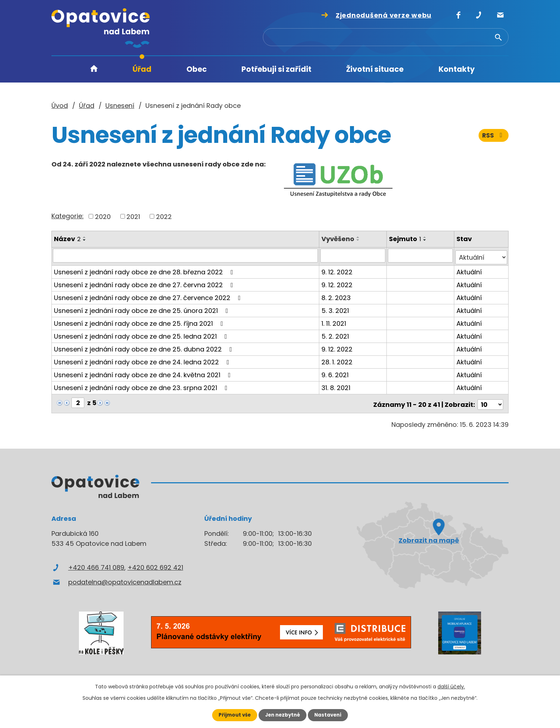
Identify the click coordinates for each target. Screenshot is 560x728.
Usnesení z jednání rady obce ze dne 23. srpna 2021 (142, 386)
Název (67, 239)
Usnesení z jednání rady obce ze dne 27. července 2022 (149, 296)
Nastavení (330, 715)
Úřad (142, 69)
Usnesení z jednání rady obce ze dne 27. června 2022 (145, 283)
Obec (197, 69)
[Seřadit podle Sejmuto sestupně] (426, 240)
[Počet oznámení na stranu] (490, 401)
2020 (103, 216)
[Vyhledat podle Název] (186, 255)
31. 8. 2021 (337, 386)
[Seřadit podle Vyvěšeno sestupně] (359, 240)
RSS (493, 138)
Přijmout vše (233, 715)
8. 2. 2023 (337, 296)
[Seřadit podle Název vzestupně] (85, 237)
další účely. (451, 686)
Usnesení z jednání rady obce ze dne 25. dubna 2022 (144, 347)
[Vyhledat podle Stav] (481, 255)
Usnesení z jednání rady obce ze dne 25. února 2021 (142, 308)
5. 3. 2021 (336, 308)
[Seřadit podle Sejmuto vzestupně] (426, 237)
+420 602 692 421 (155, 564)
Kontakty (457, 69)
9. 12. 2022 (338, 270)
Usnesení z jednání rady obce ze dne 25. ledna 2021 (142, 334)
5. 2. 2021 (336, 334)
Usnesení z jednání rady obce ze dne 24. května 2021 (144, 373)
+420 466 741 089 (96, 564)
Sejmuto (406, 239)
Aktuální (469, 270)
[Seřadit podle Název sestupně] (85, 240)
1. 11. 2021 (335, 321)
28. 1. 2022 (338, 360)
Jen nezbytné (283, 715)
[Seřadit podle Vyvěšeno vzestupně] (359, 237)
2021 (133, 216)
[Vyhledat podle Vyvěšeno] (354, 255)
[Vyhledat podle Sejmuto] (421, 255)
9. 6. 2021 (336, 373)
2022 (164, 216)
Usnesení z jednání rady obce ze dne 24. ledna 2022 (143, 360)
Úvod (94, 69)
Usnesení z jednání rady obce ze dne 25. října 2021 (140, 321)
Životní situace (375, 69)
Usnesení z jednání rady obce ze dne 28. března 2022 (145, 270)
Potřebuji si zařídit (276, 69)
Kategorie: (67, 216)
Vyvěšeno (339, 239)
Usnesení (120, 106)
